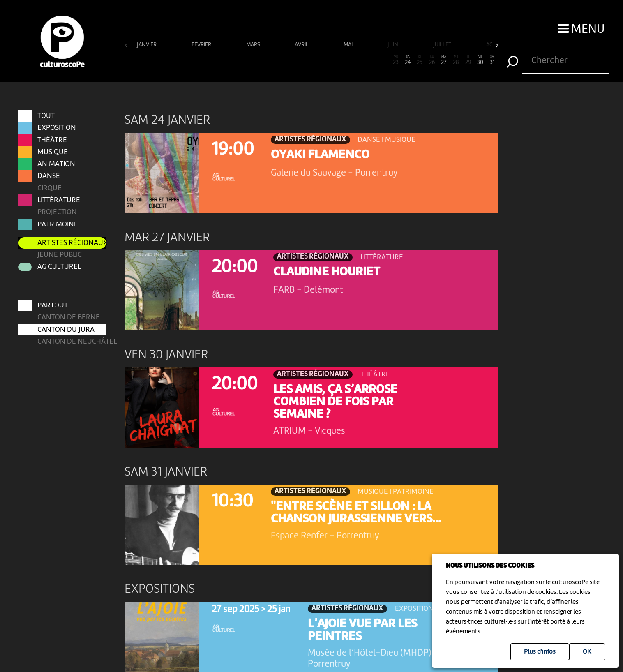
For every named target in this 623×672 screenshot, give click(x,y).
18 (336, 60)
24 (408, 60)
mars (254, 45)
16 (311, 60)
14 (287, 60)
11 (251, 60)
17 (323, 60)
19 (347, 60)
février (202, 45)
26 (432, 60)
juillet (443, 45)
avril (302, 45)
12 (263, 60)
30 (480, 60)
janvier (147, 45)
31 (492, 60)
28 (456, 60)
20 (359, 60)
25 (420, 60)
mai (349, 45)
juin (393, 45)
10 (239, 60)
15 (299, 60)
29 (468, 60)
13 (275, 60)
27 (444, 60)
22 (384, 60)
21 (372, 60)
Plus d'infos (540, 652)
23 (396, 60)
